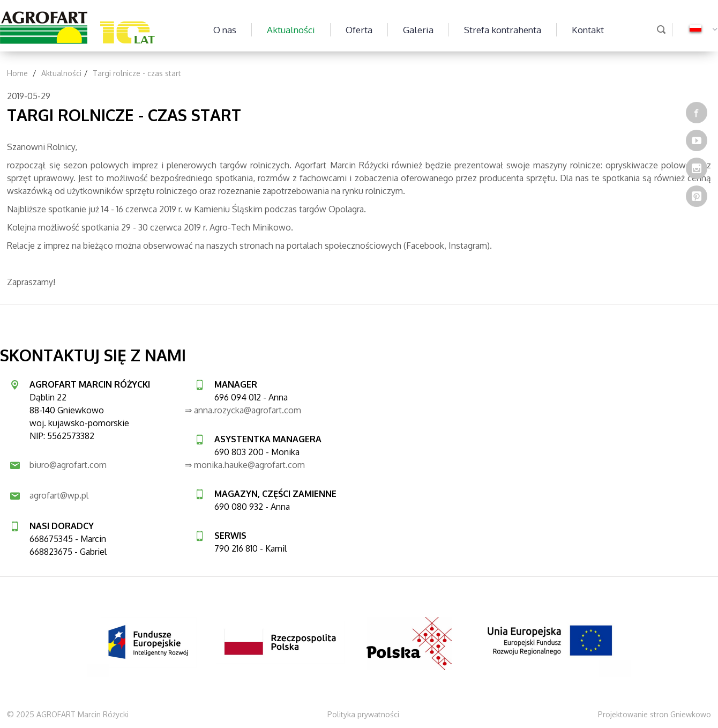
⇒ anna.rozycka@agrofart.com (243, 410)
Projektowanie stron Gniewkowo (655, 714)
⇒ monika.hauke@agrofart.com (245, 465)
